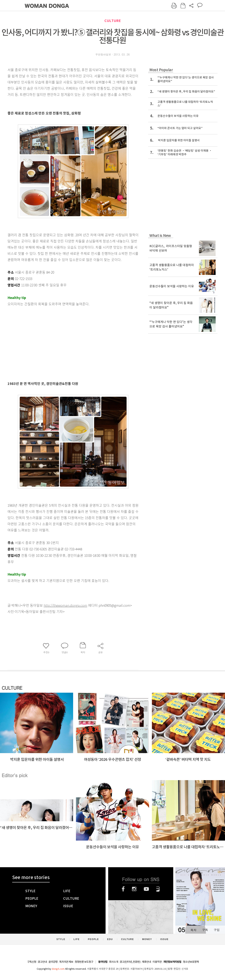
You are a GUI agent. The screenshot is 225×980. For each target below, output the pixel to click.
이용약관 (157, 962)
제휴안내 (146, 962)
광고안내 (42, 962)
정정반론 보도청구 (84, 962)
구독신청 (32, 962)
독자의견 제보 (66, 962)
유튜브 (146, 889)
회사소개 (114, 962)
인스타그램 (134, 889)
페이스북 (123, 889)
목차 (193, 930)
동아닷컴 (103, 962)
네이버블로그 (158, 889)
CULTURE (113, 21)
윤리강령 (53, 962)
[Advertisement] (64, 349)
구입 (217, 930)
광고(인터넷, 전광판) (130, 962)
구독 (205, 930)
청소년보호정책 (191, 962)
